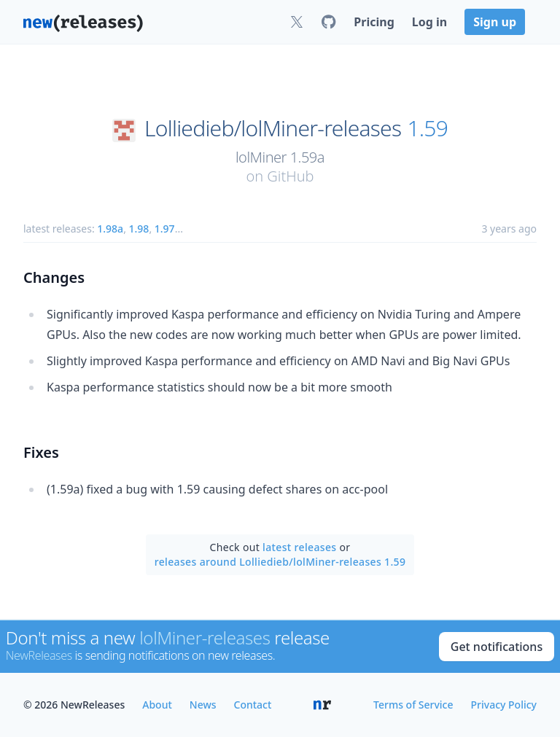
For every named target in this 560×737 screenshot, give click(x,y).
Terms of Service (413, 705)
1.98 (139, 229)
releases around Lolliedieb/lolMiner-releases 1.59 (280, 562)
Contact (253, 705)
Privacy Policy (504, 705)
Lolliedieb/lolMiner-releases (273, 128)
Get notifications (497, 647)
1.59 (427, 128)
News (203, 705)
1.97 (165, 229)
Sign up (495, 22)
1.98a (110, 229)
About (157, 705)
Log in (429, 22)
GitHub (290, 176)
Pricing (374, 22)
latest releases (299, 547)
